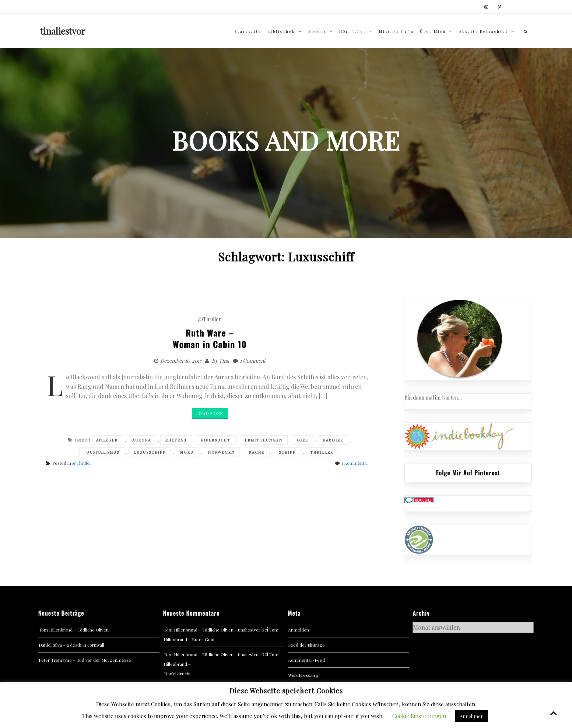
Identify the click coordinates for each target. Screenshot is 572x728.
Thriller (322, 452)
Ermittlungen (264, 440)
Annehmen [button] (472, 716)
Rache (257, 452)
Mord (187, 452)
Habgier (333, 440)
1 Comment (253, 361)
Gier (303, 440)
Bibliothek (281, 31)
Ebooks (317, 31)
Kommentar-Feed (306, 660)
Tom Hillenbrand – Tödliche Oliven (74, 630)
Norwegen (221, 452)
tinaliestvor (63, 31)
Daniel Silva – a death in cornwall (71, 645)
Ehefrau (176, 440)
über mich (433, 31)
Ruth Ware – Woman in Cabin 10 (210, 338)
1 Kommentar (355, 463)
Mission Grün (396, 31)
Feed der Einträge (306, 645)
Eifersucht (216, 440)
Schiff (287, 452)
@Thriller (210, 319)
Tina (224, 361)
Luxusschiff (150, 452)
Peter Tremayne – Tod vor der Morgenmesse (85, 660)
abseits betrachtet (484, 31)
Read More (210, 413)
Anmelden (299, 630)
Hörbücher (353, 31)
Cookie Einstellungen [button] (419, 716)
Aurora (142, 440)
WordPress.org (303, 675)
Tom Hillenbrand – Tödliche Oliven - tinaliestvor (212, 630)
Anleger (107, 440)
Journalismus (102, 452)
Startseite (248, 31)
